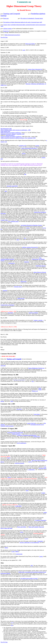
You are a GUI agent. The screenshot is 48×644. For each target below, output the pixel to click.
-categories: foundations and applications (27, 435)
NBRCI (17, 551)
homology (27, 262)
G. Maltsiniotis (31, 470)
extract (22, 532)
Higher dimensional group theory (12, 35)
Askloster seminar (7, 29)
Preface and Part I (17, 434)
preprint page (19, 554)
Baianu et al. (35, 391)
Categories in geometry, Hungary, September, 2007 (13, 134)
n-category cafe (22, 146)
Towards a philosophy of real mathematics (29, 542)
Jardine (45, 512)
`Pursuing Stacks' (18, 287)
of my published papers (13, 221)
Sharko (6, 548)
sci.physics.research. (19, 463)
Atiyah (9, 477)
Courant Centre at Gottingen (7, 305)
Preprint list (6, 31)
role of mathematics (22, 443)
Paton (12, 401)
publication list (21, 298)
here (33, 381)
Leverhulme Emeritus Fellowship (15, 433)
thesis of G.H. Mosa (30, 44)
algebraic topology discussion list (30, 247)
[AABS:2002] (18, 506)
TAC (45, 467)
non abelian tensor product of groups (29, 578)
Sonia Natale (37, 414)
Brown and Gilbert (22, 527)
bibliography (24, 282)
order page (3, 366)
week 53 (30, 462)
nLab (24, 50)
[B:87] (9, 458)
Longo (13, 551)
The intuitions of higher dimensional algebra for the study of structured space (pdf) (23, 22)
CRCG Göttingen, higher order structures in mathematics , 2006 (16, 130)
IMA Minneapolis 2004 (6, 129)
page (6, 191)
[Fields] (43, 493)
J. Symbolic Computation (40, 520)
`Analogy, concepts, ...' (39, 320)
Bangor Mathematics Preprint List (37, 368)
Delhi (40, 388)
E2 (45, 228)
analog (2, 401)
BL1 (25, 238)
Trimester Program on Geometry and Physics (11, 137)
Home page (6, 18)
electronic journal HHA (12, 186)
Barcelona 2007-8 (10, 135)
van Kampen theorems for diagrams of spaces (31, 225)
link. (25, 174)
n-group (37, 146)
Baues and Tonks (8, 528)
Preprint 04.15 (37, 436)
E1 (43, 228)
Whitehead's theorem (41, 266)
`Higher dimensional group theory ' (29, 148)
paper (18, 240)
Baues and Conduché (33, 527)
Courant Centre (4, 220)
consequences (11, 263)
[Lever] (26, 539)
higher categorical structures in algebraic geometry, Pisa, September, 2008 (18, 138)
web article (19, 409)
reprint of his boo (31, 423)
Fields (40, 390)
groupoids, (41, 541)
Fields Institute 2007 (5, 131)
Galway (28, 228)
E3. (2, 229)
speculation (11, 313)
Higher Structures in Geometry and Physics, (11, 133)
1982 (32, 566)
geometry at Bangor (33, 313)
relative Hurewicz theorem (40, 272)
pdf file (24, 153)
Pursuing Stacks (43, 468)
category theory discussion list (35, 69)
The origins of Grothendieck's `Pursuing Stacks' (32, 18)
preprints (5, 290)
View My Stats (4, 37)
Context (41, 556)
